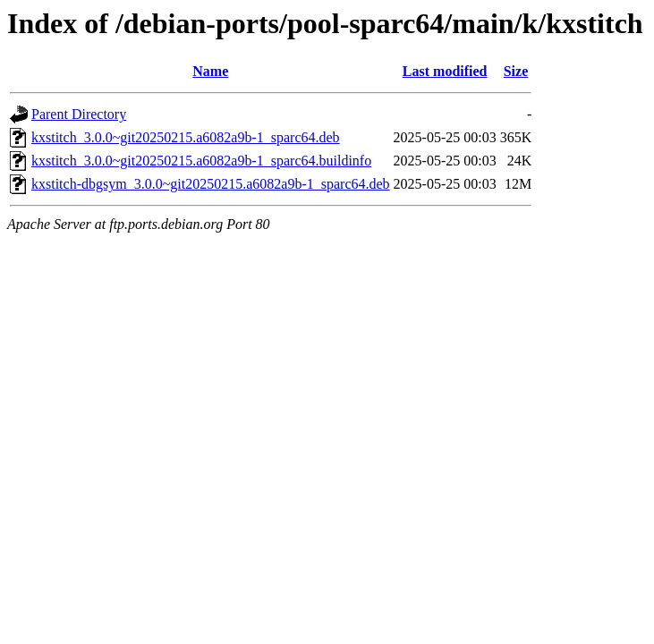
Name (210, 71)
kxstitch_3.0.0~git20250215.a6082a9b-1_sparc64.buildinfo (201, 161)
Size (516, 71)
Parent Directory (79, 114)
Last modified (445, 71)
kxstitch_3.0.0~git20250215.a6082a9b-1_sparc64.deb (186, 137)
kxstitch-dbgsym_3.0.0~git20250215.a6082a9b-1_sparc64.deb (211, 184)
